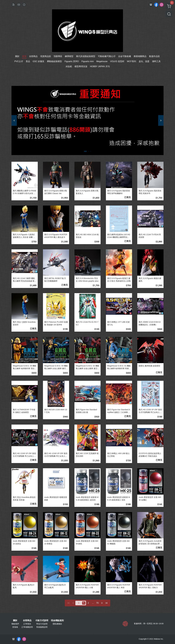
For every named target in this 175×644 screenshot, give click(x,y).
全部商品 (27, 620)
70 (97, 603)
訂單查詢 (27, 624)
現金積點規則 (57, 620)
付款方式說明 (42, 620)
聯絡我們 (15, 624)
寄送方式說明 (42, 624)
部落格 (15, 627)
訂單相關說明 (27, 627)
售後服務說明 (42, 627)
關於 (15, 620)
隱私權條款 (57, 624)
